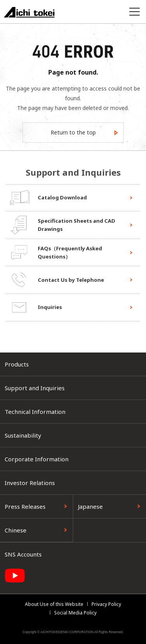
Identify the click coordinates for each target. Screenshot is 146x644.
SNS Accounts (23, 554)
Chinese (16, 530)
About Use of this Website (54, 604)
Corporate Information (37, 459)
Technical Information (35, 412)
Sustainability (23, 435)
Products (17, 364)
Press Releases (25, 506)
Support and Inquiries (35, 388)
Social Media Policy (75, 613)
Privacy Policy (106, 604)
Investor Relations (30, 483)
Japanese (90, 506)
